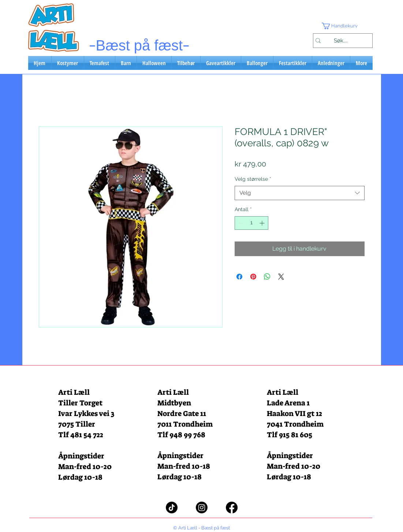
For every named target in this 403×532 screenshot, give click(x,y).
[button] (343, 26)
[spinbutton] (251, 223)
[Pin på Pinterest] (253, 277)
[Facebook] (232, 507)
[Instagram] (202, 507)
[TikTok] (172, 507)
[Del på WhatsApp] (267, 277)
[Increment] (263, 223)
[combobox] (300, 193)
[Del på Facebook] (239, 277)
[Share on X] (281, 277)
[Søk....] (341, 41)
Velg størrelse (253, 179)
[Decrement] (240, 223)
